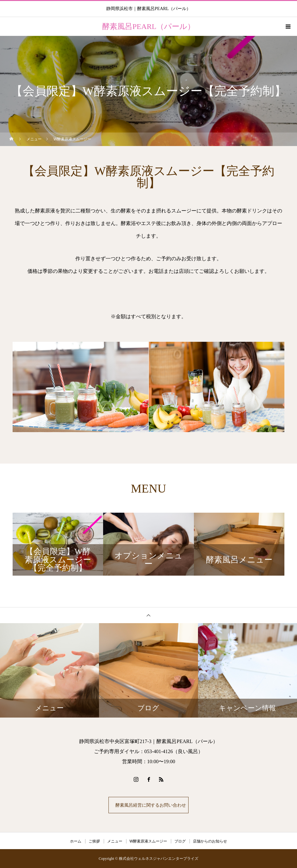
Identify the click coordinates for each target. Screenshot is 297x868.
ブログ (180, 841)
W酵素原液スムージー (148, 841)
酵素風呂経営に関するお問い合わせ (150, 805)
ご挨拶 (94, 841)
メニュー (115, 841)
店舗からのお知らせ (210, 841)
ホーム (76, 841)
